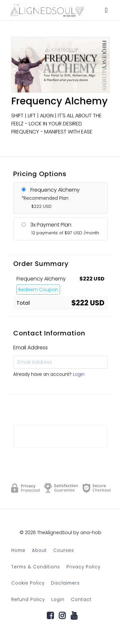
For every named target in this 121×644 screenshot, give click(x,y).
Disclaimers (65, 583)
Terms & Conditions (36, 567)
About (39, 550)
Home (18, 550)
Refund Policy (28, 600)
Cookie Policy (28, 583)
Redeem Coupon (38, 290)
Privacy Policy (83, 567)
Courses (64, 550)
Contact (81, 600)
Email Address (30, 348)
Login (79, 374)
